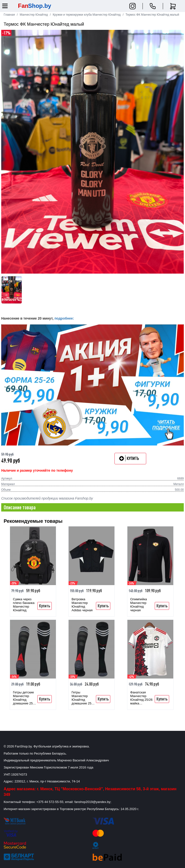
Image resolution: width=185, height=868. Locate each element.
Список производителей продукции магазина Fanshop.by (47, 498)
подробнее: (64, 318)
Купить (45, 606)
